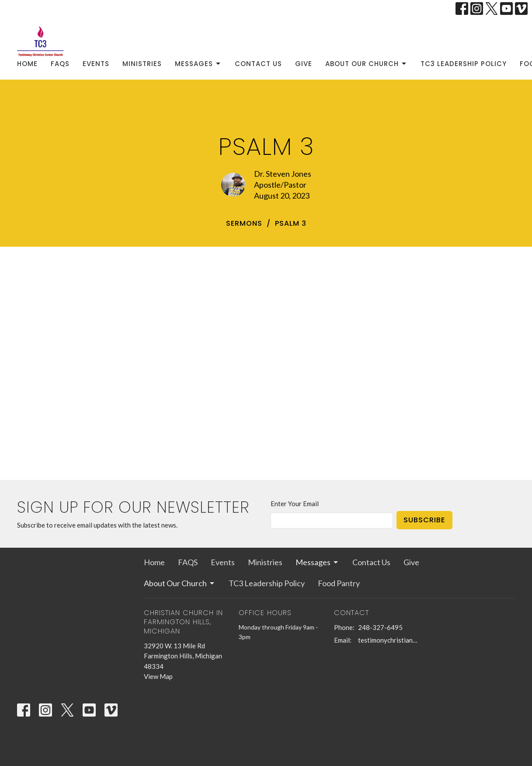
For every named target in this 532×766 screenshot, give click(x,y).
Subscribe (424, 520)
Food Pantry (339, 583)
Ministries (142, 64)
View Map (158, 676)
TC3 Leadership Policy (464, 64)
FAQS (60, 64)
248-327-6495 (380, 627)
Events (96, 64)
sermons (244, 223)
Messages (198, 64)
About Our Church (366, 64)
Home (27, 64)
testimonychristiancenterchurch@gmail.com (389, 640)
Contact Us (258, 64)
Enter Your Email (295, 504)
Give (304, 64)
